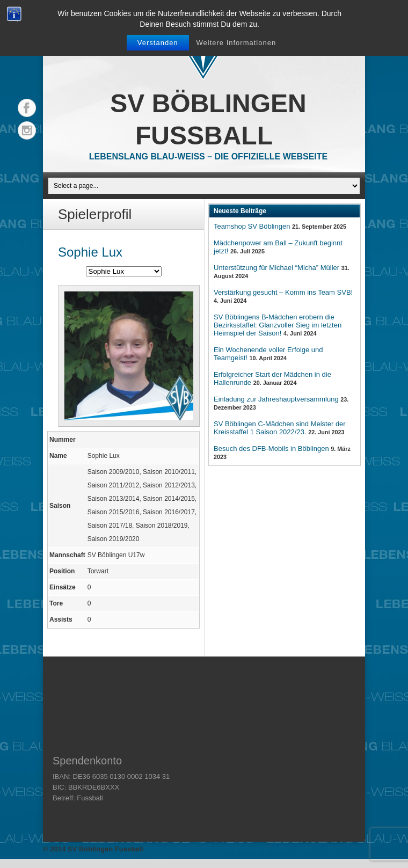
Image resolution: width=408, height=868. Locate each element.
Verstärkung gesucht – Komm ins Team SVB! (283, 292)
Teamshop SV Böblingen (252, 226)
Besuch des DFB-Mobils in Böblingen (271, 448)
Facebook (27, 108)
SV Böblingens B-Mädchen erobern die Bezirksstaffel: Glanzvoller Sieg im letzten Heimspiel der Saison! (278, 325)
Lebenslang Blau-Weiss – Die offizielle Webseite (208, 156)
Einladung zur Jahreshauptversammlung (276, 399)
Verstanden (158, 43)
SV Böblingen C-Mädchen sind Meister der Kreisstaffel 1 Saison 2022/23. (280, 428)
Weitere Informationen (236, 43)
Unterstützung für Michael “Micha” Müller (276, 268)
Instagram (27, 130)
